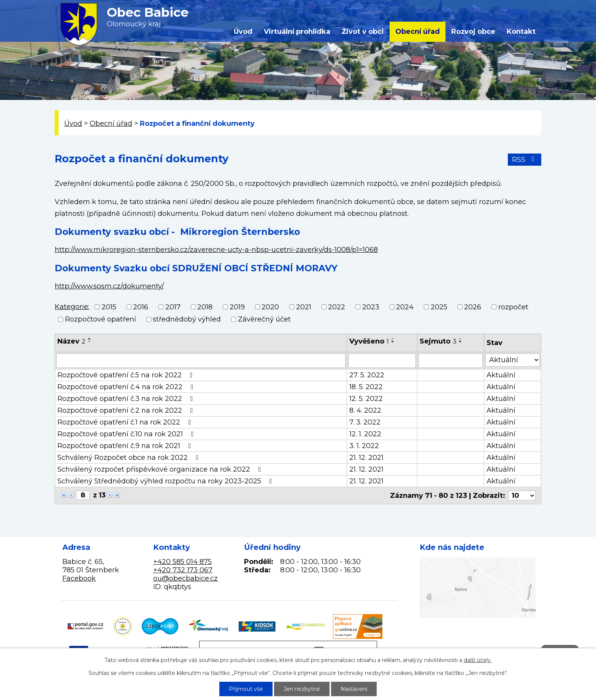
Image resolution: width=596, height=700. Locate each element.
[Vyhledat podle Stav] (513, 360)
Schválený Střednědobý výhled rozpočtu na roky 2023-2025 (166, 481)
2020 (270, 307)
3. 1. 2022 (364, 446)
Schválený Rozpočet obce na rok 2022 (130, 458)
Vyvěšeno (369, 341)
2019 (237, 307)
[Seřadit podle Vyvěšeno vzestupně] (393, 339)
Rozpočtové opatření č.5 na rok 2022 (127, 375)
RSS (525, 160)
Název (71, 341)
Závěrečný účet (264, 319)
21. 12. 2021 (366, 458)
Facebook (79, 578)
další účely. (478, 660)
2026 (473, 307)
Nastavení (354, 689)
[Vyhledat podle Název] (201, 361)
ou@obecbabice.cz (185, 578)
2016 (141, 307)
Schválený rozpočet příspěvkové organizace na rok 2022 (161, 469)
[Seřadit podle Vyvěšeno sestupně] (393, 342)
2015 (109, 307)
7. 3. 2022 (365, 422)
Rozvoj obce (473, 32)
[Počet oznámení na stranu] (522, 496)
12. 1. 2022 (365, 434)
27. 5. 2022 (367, 375)
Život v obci (363, 32)
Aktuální (501, 375)
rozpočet (513, 307)
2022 (337, 307)
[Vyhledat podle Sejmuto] (451, 361)
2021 (304, 307)
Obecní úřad (418, 32)
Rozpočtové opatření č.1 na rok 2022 (126, 422)
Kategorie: (72, 307)
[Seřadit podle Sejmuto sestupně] (461, 342)
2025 (439, 307)
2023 (371, 307)
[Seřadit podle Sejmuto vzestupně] (461, 339)
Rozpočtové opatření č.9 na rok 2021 (126, 446)
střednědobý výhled (187, 319)
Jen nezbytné (302, 689)
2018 (205, 307)
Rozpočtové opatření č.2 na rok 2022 (127, 410)
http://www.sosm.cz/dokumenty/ (109, 286)
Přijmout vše (246, 689)
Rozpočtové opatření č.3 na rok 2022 (127, 399)
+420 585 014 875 (182, 562)
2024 (405, 307)
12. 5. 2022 (366, 399)
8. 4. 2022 (365, 410)
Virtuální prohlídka (297, 32)
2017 (173, 307)
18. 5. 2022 (366, 387)
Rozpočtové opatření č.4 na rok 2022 (127, 387)
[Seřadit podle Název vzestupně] (90, 339)
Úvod (243, 32)
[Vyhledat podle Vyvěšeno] (382, 361)
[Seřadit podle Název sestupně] (90, 342)
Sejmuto (438, 341)
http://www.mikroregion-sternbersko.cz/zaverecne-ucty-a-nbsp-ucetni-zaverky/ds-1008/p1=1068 (216, 250)
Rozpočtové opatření (101, 319)
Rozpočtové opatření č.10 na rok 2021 (127, 434)
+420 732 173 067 (183, 570)
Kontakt (521, 32)
